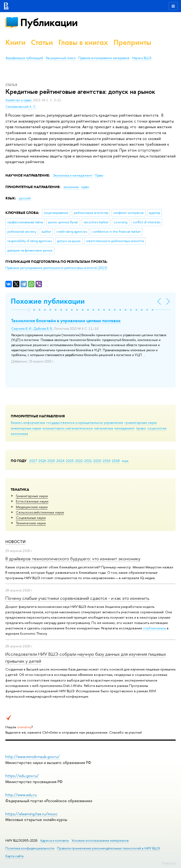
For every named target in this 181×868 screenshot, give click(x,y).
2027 (33, 461)
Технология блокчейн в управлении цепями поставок (66, 321)
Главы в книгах (83, 42)
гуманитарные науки (141, 422)
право (141, 428)
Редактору (169, 863)
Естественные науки (32, 501)
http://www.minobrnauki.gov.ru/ (33, 757)
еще (125, 461)
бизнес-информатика (28, 422)
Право (99, 175)
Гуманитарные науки (32, 496)
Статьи (42, 42)
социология (157, 428)
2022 (79, 461)
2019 (107, 461)
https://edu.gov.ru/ (22, 776)
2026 (42, 461)
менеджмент (125, 428)
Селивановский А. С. (21, 107)
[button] (29, 310)
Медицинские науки (32, 507)
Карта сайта (14, 856)
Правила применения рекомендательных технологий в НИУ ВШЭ (109, 848)
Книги (15, 42)
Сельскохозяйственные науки (40, 512)
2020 (97, 461)
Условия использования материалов (100, 840)
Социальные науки (31, 518)
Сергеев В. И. (22, 329)
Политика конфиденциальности (30, 848)
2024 (61, 461)
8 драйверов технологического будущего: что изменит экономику (73, 559)
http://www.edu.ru (21, 795)
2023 (70, 461)
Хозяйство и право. (19, 100)
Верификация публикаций (24, 58)
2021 (88, 461)
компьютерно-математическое (68, 428)
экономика (19, 433)
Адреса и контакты (54, 840)
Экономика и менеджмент (73, 175)
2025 (51, 461)
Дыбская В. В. (43, 329)
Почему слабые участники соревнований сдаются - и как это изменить (77, 598)
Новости (15, 542)
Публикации (49, 22)
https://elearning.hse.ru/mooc (31, 814)
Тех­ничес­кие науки (31, 523)
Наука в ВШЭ (142, 58)
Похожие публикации (48, 301)
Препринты (132, 42)
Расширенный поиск (61, 58)
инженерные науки (26, 428)
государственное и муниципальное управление (85, 422)
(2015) (56, 268)
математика (104, 428)
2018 (116, 461)
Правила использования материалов (104, 58)
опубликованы (154, 628)
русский (25, 198)
